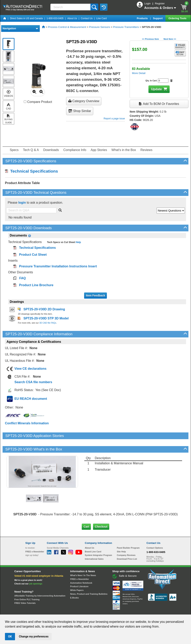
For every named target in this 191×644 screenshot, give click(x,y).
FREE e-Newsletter (80, 566)
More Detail (139, 73)
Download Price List (127, 545)
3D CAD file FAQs (48, 323)
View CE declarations (30, 369)
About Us (72, 18)
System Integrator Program (98, 542)
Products (143, 18)
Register (160, 3)
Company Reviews (126, 542)
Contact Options (155, 534)
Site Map (34, 611)
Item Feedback (95, 295)
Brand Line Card (93, 538)
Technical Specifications (31, 171)
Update (156, 89)
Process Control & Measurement (67, 27)
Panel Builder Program (128, 534)
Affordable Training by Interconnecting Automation (40, 582)
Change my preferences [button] (34, 636)
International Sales (94, 545)
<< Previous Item (150, 39)
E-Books (75, 584)
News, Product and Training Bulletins (89, 580)
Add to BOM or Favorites (159, 104)
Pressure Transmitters (126, 27)
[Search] (71, 7)
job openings (36, 570)
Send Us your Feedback (53, 611)
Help (78, 242)
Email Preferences (93, 611)
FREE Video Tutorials (25, 590)
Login (148, 3)
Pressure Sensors (100, 27)
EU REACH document (31, 399)
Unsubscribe (74, 611)
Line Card (102, 18)
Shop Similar (80, 111)
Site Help (121, 538)
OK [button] (10, 636)
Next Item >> (170, 39)
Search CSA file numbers (33, 382)
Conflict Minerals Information (27, 423)
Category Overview (84, 101)
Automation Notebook (81, 569)
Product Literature (79, 573)
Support (158, 18)
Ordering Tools (178, 18)
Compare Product (38, 102)
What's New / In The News (83, 562)
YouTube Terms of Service (147, 611)
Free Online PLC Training (27, 586)
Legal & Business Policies (118, 611)
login (22, 203)
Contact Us (87, 18)
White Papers (77, 577)
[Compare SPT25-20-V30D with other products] (25, 102)
